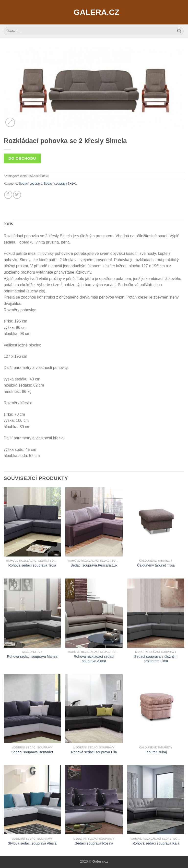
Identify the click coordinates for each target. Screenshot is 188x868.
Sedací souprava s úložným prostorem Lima (156, 659)
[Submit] (179, 31)
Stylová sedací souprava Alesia (32, 843)
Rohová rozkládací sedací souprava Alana (94, 659)
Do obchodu (22, 158)
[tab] (8, 224)
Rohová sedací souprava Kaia (156, 843)
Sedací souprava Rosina (94, 843)
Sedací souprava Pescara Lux (94, 565)
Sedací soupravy (30, 184)
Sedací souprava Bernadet (32, 752)
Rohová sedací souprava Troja (32, 565)
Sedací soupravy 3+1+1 (60, 184)
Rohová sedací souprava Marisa (32, 657)
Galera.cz (94, 12)
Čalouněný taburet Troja (156, 565)
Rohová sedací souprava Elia (94, 752)
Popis (8, 224)
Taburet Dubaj (156, 752)
